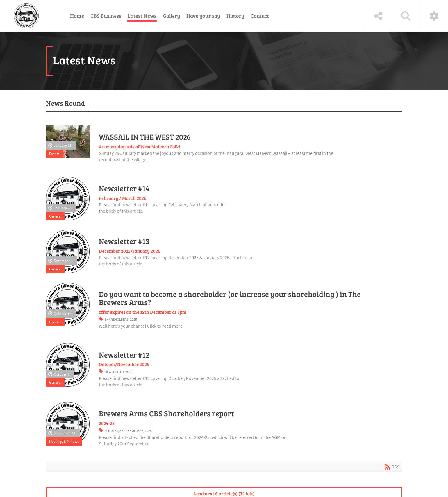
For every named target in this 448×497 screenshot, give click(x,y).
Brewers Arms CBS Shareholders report (166, 413)
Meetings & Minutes (64, 441)
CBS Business (106, 16)
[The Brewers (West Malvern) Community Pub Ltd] (26, 16)
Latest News (142, 16)
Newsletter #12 (124, 355)
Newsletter (114, 372)
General (55, 216)
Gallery (171, 16)
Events (54, 154)
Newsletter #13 (124, 241)
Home (77, 16)
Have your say (203, 16)
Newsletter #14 (124, 188)
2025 (133, 319)
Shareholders (117, 319)
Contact (260, 16)
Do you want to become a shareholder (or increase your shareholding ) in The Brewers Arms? (230, 298)
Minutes (111, 431)
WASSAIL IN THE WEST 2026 (145, 137)
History (235, 16)
